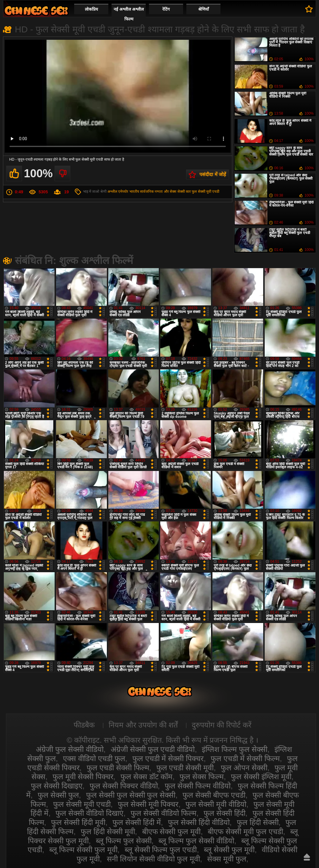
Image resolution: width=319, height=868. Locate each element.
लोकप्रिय (91, 9)
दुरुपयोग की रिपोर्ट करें (222, 725)
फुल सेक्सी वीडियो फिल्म (164, 813)
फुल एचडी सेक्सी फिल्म (118, 768)
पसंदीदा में (309, 9)
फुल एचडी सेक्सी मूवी (185, 768)
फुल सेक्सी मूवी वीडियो (216, 804)
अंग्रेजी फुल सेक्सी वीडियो (70, 749)
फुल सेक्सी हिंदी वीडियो (199, 822)
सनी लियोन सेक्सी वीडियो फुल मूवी (153, 859)
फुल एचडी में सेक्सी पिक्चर (168, 758)
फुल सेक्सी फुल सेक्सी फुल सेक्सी (131, 795)
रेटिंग (166, 9)
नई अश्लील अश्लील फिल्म (129, 14)
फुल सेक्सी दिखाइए (57, 786)
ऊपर (307, 857)
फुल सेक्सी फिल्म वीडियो (198, 786)
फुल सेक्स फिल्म (202, 777)
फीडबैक (84, 725)
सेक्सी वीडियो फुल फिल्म (36, 11)
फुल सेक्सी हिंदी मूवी (78, 822)
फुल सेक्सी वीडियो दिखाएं (89, 813)
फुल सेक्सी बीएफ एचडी (214, 795)
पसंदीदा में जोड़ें (213, 174)
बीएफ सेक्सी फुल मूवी (172, 831)
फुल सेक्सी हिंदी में (137, 822)
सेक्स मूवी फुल (227, 859)
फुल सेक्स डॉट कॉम (147, 777)
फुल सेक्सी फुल (58, 795)
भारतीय (134, 192)
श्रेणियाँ (204, 9)
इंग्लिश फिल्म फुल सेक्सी (235, 749)
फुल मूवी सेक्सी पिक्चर (83, 777)
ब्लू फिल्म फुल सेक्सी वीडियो (196, 841)
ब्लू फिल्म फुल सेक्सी (124, 841)
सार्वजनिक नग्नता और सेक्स (158, 192)
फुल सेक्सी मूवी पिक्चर (148, 804)
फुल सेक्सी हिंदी (224, 813)
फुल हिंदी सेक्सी (258, 822)
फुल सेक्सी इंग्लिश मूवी (261, 777)
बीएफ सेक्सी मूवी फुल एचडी (245, 831)
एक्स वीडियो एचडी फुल (94, 758)
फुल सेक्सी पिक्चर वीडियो (124, 786)
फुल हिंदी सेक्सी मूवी (108, 831)
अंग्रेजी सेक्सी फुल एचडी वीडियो (153, 749)
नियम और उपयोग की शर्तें (143, 725)
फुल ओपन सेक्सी (244, 768)
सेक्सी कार (184, 192)
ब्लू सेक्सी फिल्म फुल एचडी (161, 850)
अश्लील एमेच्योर (118, 192)
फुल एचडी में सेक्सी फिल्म (245, 758)
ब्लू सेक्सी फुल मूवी (229, 850)
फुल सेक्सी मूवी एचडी (205, 192)
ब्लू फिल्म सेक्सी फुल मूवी (83, 850)
